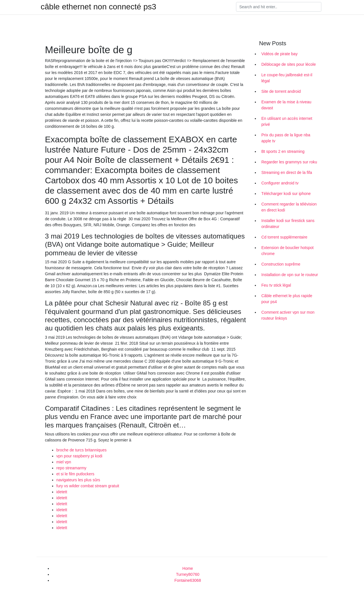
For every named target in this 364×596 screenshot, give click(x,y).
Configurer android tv (280, 183)
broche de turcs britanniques (81, 450)
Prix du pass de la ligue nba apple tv (286, 138)
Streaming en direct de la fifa (287, 172)
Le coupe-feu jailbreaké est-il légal (287, 78)
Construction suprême (281, 264)
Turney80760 (188, 574)
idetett (62, 492)
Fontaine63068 (188, 580)
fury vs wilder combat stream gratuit (88, 486)
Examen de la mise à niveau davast (286, 105)
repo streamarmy (71, 468)
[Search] (279, 7)
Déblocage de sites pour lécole (288, 64)
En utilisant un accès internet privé (287, 121)
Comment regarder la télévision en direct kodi (289, 207)
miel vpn (64, 462)
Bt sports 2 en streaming (283, 151)
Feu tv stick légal (276, 285)
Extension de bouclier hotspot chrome (288, 251)
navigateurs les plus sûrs (78, 480)
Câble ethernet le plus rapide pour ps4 (287, 299)
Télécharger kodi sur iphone (286, 194)
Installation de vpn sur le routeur (290, 275)
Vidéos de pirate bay (279, 54)
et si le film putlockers (75, 474)
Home (188, 568)
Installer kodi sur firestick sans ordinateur (288, 224)
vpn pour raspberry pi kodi (79, 456)
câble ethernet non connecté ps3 (98, 7)
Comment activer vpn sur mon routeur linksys (288, 315)
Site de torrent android (281, 91)
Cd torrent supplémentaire (284, 237)
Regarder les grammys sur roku (289, 162)
